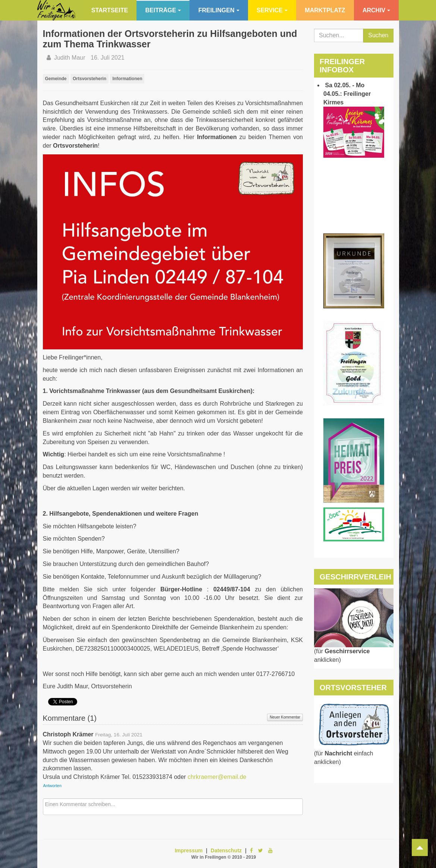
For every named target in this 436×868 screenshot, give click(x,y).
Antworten (53, 786)
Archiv (376, 10)
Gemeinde (56, 79)
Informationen (127, 79)
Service (272, 10)
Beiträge (163, 10)
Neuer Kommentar (285, 717)
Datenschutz (226, 850)
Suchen (378, 35)
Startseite (110, 10)
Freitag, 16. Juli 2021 (119, 735)
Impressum (189, 850)
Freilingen (219, 10)
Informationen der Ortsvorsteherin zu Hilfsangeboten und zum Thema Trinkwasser (170, 39)
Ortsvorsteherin (90, 79)
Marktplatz (325, 10)
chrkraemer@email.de (217, 777)
